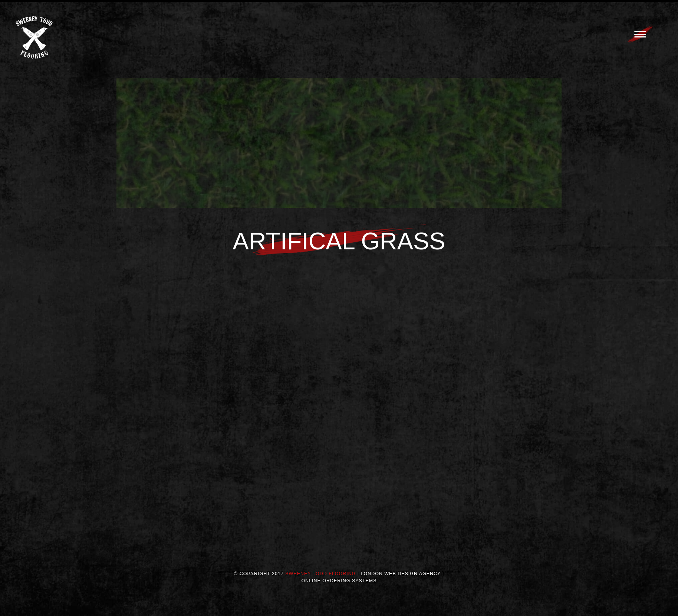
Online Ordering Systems (339, 583)
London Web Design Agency (401, 576)
